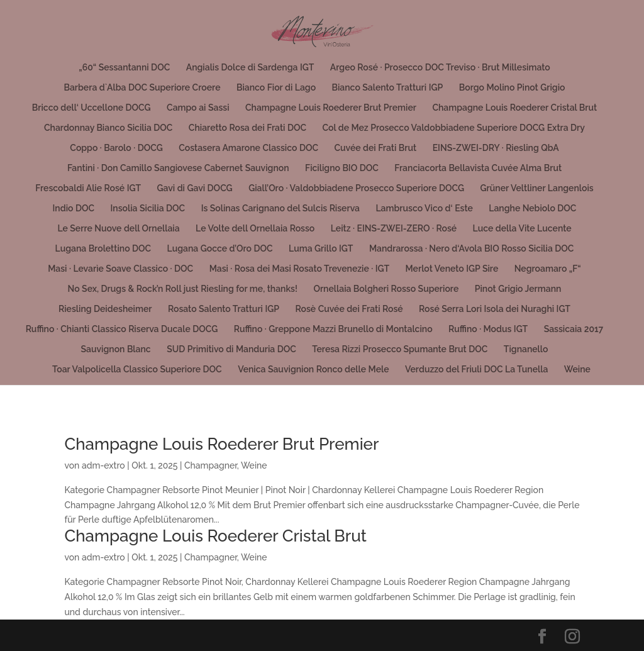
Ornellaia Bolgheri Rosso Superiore (386, 289)
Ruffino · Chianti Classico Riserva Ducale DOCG (122, 329)
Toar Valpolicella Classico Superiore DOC (137, 370)
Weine (577, 370)
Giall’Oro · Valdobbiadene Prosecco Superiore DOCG (356, 188)
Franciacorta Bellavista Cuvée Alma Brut (478, 168)
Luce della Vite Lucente (522, 229)
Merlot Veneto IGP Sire (452, 269)
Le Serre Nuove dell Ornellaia (118, 229)
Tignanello (526, 349)
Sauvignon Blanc (116, 349)
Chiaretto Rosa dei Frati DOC (247, 128)
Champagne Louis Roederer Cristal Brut (514, 108)
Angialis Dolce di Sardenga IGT (250, 68)
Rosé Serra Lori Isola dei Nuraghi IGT (495, 309)
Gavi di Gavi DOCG (194, 188)
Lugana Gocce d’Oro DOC (220, 249)
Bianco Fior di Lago (276, 88)
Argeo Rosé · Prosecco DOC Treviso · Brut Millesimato (440, 68)
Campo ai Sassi (198, 108)
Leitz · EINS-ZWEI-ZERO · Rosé (394, 229)
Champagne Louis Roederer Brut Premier (331, 108)
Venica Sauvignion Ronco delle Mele (313, 370)
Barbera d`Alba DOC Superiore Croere (142, 88)
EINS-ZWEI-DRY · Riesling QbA (496, 148)
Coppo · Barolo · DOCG (116, 148)
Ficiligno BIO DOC (342, 168)
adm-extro (103, 465)
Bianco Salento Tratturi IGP (388, 88)
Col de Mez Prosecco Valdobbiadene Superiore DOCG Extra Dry (454, 128)
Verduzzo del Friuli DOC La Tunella (476, 370)
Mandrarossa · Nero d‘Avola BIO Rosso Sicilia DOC (472, 249)
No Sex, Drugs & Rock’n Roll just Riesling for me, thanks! (183, 289)
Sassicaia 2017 (574, 329)
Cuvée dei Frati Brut (375, 148)
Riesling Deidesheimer (105, 309)
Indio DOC (74, 209)
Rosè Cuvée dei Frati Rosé (349, 309)
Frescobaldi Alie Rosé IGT (88, 188)
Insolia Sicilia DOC (148, 209)
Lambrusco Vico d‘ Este (424, 209)
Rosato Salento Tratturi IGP (224, 309)
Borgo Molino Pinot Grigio (512, 88)
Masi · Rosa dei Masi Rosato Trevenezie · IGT (299, 269)
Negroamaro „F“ (548, 269)
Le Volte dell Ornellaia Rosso (255, 229)
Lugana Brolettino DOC (103, 249)
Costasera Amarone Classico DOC (248, 148)
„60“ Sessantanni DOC (124, 68)
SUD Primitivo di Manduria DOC (231, 349)
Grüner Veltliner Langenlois (537, 188)
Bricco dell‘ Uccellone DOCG (92, 108)
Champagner (211, 465)
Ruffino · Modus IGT (488, 329)
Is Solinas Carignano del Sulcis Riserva (280, 209)
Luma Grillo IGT (321, 249)
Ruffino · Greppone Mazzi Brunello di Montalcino (333, 329)
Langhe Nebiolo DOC (532, 209)
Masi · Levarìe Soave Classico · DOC (120, 269)
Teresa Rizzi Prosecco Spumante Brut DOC (400, 349)
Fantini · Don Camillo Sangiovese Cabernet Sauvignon (178, 168)
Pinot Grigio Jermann (518, 289)
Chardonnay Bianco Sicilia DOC (108, 128)
